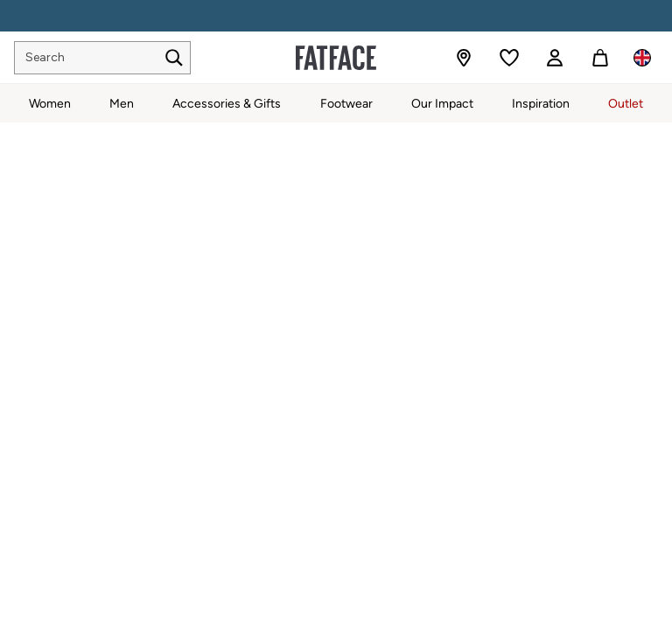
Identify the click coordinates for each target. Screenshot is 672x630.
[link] (555, 58)
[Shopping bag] (600, 58)
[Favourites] (509, 58)
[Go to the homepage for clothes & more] (336, 58)
